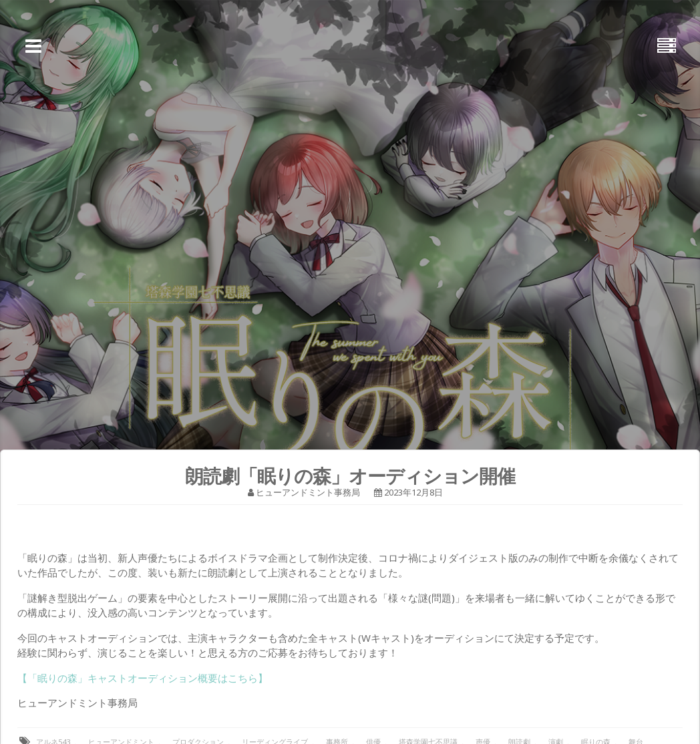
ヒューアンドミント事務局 (308, 492)
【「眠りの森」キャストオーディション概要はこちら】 (143, 678)
